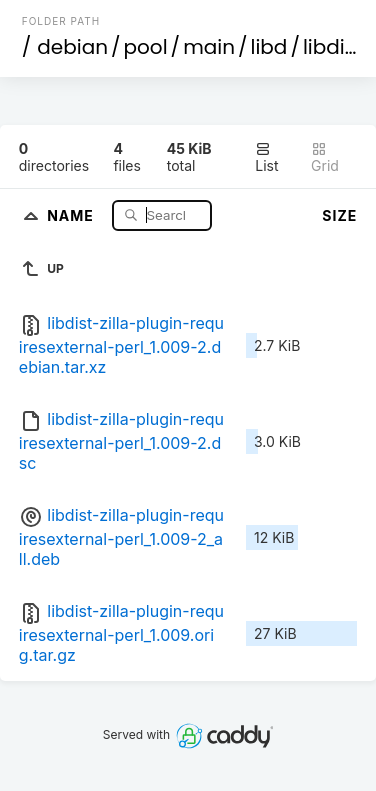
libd (269, 47)
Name (72, 214)
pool (146, 47)
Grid (325, 157)
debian (72, 47)
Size (339, 215)
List (266, 157)
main (209, 47)
